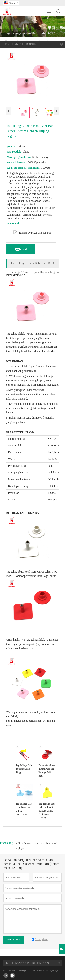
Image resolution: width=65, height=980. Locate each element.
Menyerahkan (14, 940)
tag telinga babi (23, 843)
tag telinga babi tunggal (47, 843)
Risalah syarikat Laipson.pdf (32, 232)
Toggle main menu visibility (50, 10)
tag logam (20, 848)
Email (21, 249)
